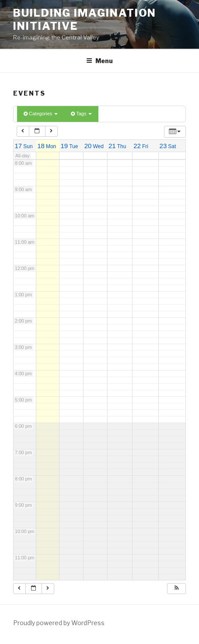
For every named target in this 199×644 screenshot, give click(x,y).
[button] (176, 589)
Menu (99, 61)
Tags (81, 114)
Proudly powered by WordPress (59, 623)
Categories (41, 114)
